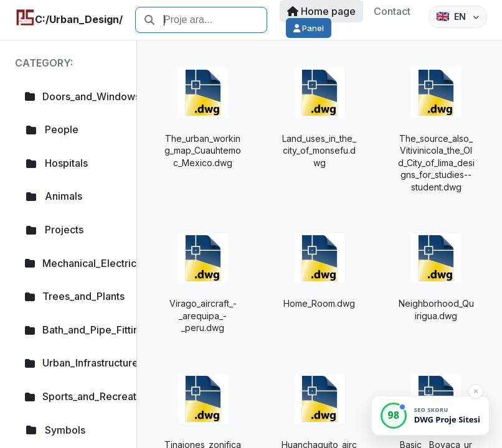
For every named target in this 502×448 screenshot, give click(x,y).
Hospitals (56, 163)
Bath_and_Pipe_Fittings (73, 330)
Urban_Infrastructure (73, 363)
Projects (54, 230)
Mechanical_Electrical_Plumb (73, 263)
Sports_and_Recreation (73, 396)
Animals (54, 196)
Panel (309, 28)
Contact (392, 11)
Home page (321, 11)
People (52, 129)
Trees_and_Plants (73, 296)
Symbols (55, 430)
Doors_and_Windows (73, 96)
